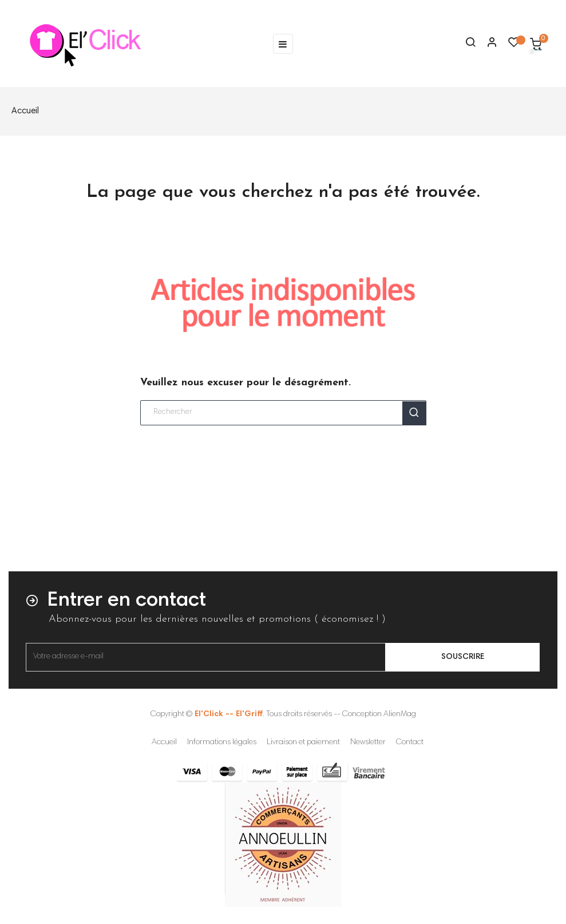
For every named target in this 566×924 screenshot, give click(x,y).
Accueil (164, 743)
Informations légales (222, 743)
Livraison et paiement (303, 743)
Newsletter (368, 743)
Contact (410, 743)
